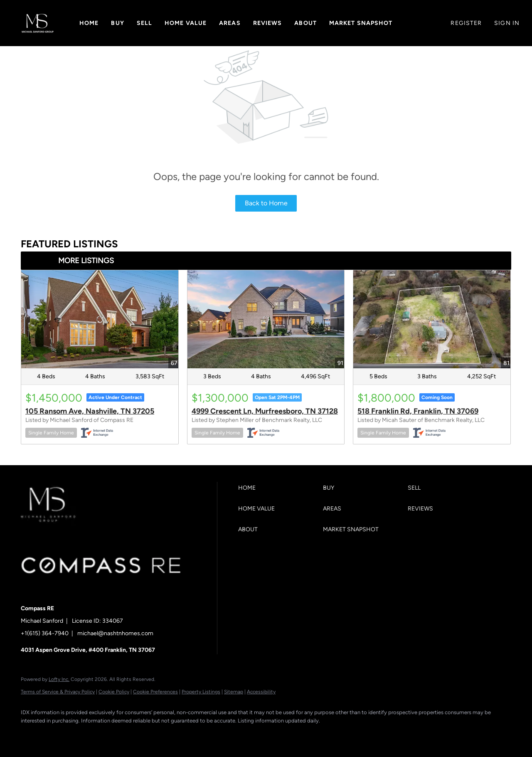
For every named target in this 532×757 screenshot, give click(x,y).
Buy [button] (117, 23)
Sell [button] (144, 23)
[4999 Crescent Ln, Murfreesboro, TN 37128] (266, 319)
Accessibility (261, 692)
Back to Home (266, 203)
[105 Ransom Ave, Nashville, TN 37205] (100, 319)
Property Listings (201, 692)
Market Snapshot (361, 23)
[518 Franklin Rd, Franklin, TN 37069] (432, 319)
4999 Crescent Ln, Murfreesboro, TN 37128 (265, 411)
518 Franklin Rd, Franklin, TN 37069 (418, 411)
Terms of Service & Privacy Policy (58, 692)
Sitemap (234, 692)
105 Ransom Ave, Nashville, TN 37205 (90, 411)
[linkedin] (55, 735)
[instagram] (103, 735)
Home (89, 23)
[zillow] (79, 735)
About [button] (305, 23)
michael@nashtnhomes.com (115, 633)
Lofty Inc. (59, 679)
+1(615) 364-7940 (45, 633)
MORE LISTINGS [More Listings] (86, 261)
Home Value (186, 23)
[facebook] (31, 735)
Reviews (268, 23)
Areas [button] (230, 23)
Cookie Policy (114, 692)
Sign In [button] (507, 23)
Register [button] (466, 23)
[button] (38, 23)
